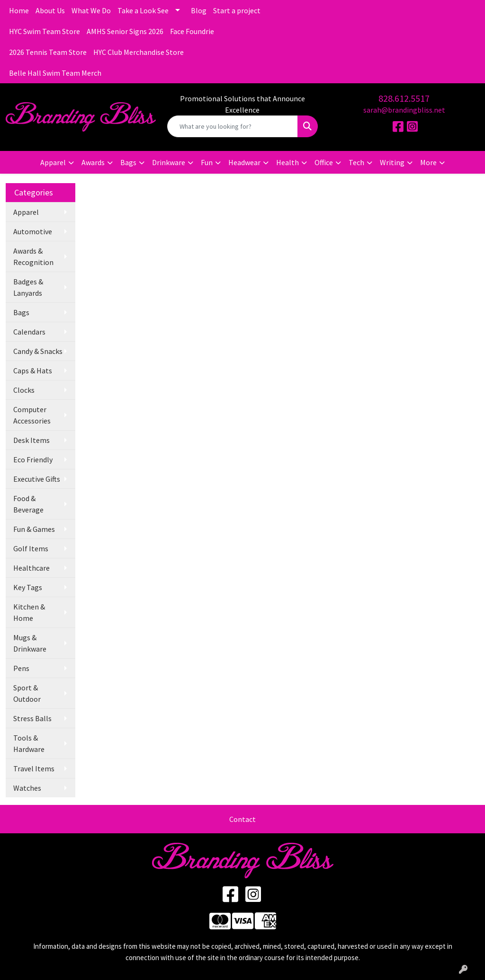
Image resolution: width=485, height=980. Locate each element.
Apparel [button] (53, 162)
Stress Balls (32, 718)
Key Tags (28, 587)
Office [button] (324, 162)
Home (19, 10)
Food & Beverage (28, 504)
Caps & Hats (33, 371)
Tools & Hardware (29, 743)
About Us (50, 10)
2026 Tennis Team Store (48, 52)
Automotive (33, 231)
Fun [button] (207, 162)
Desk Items (31, 440)
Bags (21, 312)
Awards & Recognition (33, 256)
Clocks (24, 390)
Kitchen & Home (29, 612)
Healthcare (31, 568)
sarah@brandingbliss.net (404, 110)
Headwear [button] (244, 162)
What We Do (91, 10)
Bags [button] (128, 162)
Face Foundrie (192, 31)
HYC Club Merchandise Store (139, 52)
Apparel (26, 212)
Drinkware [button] (169, 162)
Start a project (237, 10)
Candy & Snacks (38, 351)
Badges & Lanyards (28, 287)
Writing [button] (392, 162)
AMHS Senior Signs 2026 (125, 31)
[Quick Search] (232, 126)
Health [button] (287, 162)
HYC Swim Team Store (45, 31)
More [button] (428, 162)
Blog (199, 10)
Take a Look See (143, 10)
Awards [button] (93, 162)
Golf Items (31, 548)
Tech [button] (356, 162)
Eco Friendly (33, 459)
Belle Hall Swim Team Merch (55, 73)
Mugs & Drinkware (30, 643)
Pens (21, 668)
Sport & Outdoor (27, 693)
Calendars (29, 332)
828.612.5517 (404, 98)
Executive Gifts (37, 479)
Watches (27, 788)
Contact (242, 819)
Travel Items (34, 768)
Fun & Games (34, 529)
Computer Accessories (32, 415)
